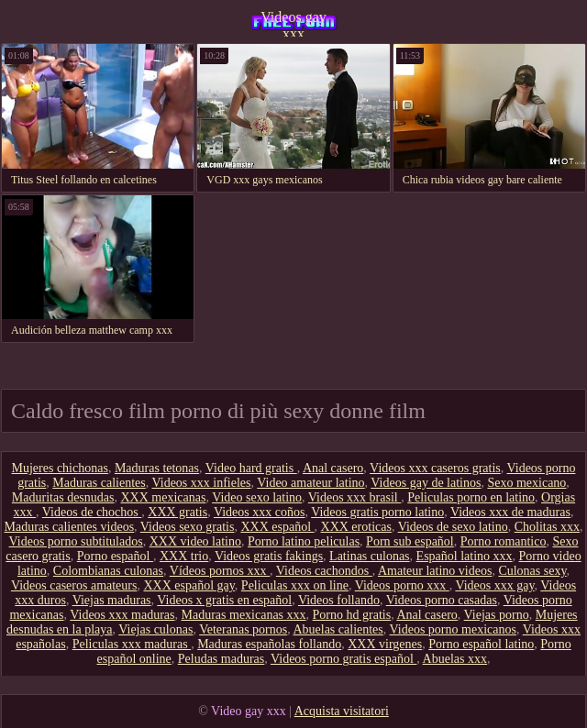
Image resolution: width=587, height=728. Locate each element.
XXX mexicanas (163, 497)
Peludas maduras (221, 659)
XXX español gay (188, 585)
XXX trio (184, 556)
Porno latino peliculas (304, 541)
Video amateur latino (310, 483)
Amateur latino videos (435, 571)
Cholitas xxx (547, 527)
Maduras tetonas (157, 468)
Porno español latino (481, 644)
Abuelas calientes (338, 629)
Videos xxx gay (494, 585)
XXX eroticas (356, 527)
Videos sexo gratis (188, 527)
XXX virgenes (385, 644)
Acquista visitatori (342, 711)
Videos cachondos (324, 571)
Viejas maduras (112, 600)
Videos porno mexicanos (453, 629)
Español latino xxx (465, 556)
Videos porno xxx (402, 585)
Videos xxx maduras (122, 615)
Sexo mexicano (526, 483)
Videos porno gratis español (343, 659)
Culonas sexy (532, 571)
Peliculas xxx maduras (132, 644)
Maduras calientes (99, 483)
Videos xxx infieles (201, 483)
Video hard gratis (251, 468)
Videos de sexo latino (453, 527)
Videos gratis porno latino (377, 512)
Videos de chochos (92, 512)
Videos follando (339, 600)
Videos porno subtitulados (76, 541)
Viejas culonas (155, 629)
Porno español (115, 556)
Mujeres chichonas (60, 468)
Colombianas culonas (108, 571)
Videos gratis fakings (269, 556)
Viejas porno (497, 615)
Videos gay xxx (293, 23)
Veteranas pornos (243, 629)
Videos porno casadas (442, 600)
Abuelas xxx (455, 659)
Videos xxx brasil (354, 497)
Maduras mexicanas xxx (244, 615)
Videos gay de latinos (426, 483)
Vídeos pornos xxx (220, 571)
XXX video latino (195, 541)
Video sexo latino (257, 497)
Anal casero (333, 468)
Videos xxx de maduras (510, 512)
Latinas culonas (369, 556)
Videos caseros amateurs (74, 585)
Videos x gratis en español (224, 600)
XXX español (277, 527)
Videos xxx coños (259, 512)
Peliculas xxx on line (295, 585)
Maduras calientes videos (70, 527)
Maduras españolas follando (269, 644)
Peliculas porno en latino (471, 497)
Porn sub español (410, 541)
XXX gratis (177, 512)
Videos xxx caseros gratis (435, 468)
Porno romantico (504, 541)
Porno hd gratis (352, 615)
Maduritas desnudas (63, 497)
